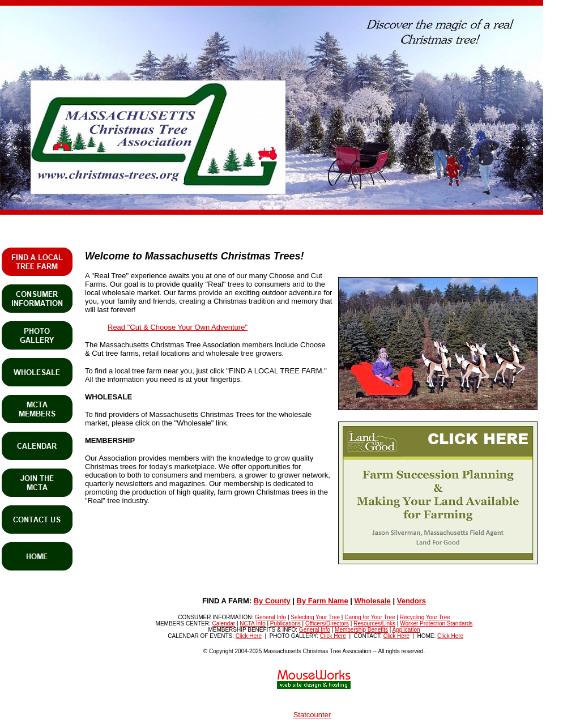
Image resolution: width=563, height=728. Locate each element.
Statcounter (312, 715)
